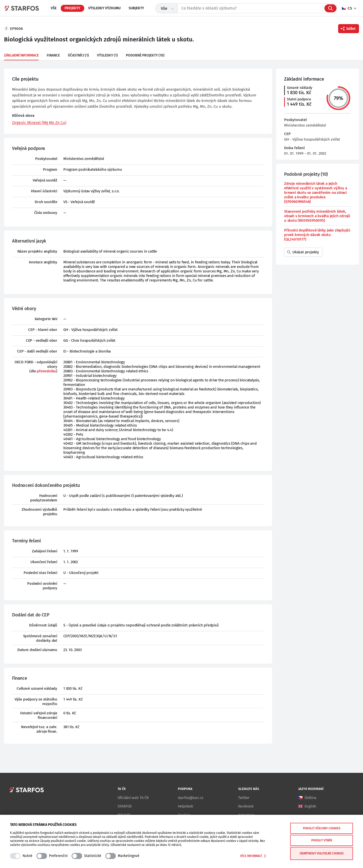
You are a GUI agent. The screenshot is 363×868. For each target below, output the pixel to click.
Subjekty (136, 8)
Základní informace (21, 55)
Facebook (246, 806)
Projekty (72, 8)
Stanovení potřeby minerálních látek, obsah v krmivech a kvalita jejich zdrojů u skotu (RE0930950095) (317, 216)
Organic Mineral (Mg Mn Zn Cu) (39, 123)
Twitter (244, 798)
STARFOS (125, 806)
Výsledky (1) (107, 55)
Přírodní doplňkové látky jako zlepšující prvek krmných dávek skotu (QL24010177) (317, 235)
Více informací (253, 856)
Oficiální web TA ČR (133, 798)
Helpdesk (186, 806)
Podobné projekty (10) (145, 55)
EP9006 (16, 29)
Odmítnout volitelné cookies (322, 853)
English (310, 806)
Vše (54, 8)
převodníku (46, 371)
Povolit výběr (322, 840)
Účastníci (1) (78, 55)
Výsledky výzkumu (104, 8)
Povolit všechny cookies (322, 828)
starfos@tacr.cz (191, 798)
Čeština (310, 798)
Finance (53, 55)
